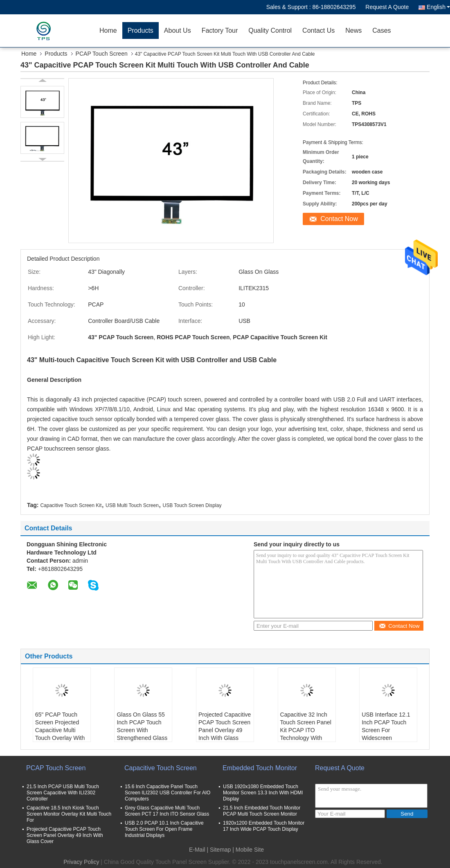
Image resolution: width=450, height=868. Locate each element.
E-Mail (197, 850)
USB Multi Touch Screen (132, 505)
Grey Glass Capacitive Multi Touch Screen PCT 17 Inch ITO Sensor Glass (167, 811)
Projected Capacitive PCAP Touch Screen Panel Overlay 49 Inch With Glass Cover (225, 730)
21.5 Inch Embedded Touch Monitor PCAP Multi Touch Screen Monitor (262, 811)
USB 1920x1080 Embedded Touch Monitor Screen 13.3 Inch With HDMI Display (263, 793)
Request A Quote (387, 7)
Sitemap (220, 850)
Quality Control (270, 30)
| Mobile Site (248, 850)
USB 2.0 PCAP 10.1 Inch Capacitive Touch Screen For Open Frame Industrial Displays (164, 829)
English (438, 7)
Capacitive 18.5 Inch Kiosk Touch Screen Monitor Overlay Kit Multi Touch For (69, 814)
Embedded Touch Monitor (260, 768)
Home (108, 30)
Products (141, 30)
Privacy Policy (81, 862)
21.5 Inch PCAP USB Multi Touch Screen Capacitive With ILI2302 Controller (63, 793)
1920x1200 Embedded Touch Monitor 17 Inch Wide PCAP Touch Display (264, 826)
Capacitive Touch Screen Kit (71, 505)
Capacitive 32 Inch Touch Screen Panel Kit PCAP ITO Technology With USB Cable (306, 730)
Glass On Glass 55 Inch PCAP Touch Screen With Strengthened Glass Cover (142, 730)
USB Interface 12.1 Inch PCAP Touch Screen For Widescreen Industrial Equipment (388, 730)
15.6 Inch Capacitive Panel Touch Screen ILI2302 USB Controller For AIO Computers (168, 793)
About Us (178, 30)
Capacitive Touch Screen (161, 768)
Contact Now (339, 219)
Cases (381, 30)
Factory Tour (220, 30)
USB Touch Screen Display (192, 505)
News (353, 30)
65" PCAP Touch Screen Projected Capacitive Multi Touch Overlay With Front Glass (60, 730)
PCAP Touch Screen (102, 54)
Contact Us (318, 30)
